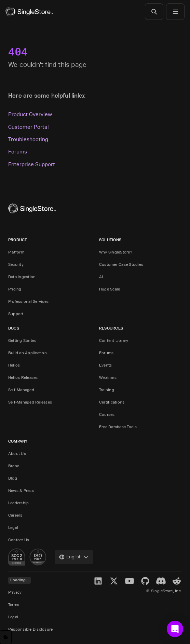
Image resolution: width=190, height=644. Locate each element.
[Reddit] (177, 581)
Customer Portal (29, 127)
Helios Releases (23, 377)
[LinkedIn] (98, 581)
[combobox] (74, 557)
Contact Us (19, 540)
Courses (107, 414)
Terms (14, 604)
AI (101, 277)
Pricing (15, 289)
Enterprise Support (32, 164)
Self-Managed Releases (30, 402)
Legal (13, 527)
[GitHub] (145, 581)
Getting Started (23, 340)
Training (107, 390)
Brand (14, 466)
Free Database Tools (118, 427)
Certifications (112, 402)
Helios (14, 365)
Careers (15, 515)
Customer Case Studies (121, 264)
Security (16, 264)
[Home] (29, 12)
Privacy (15, 592)
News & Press (21, 490)
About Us (17, 453)
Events (105, 365)
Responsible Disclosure (30, 629)
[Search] (154, 12)
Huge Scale (110, 289)
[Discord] (161, 581)
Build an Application (28, 353)
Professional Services (28, 301)
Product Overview (30, 114)
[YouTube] (130, 581)
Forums (18, 152)
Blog (13, 478)
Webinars (108, 377)
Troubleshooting (28, 139)
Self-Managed (21, 390)
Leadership (18, 503)
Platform (16, 252)
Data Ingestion (22, 277)
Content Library (114, 340)
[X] (114, 581)
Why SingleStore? (116, 252)
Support (16, 314)
